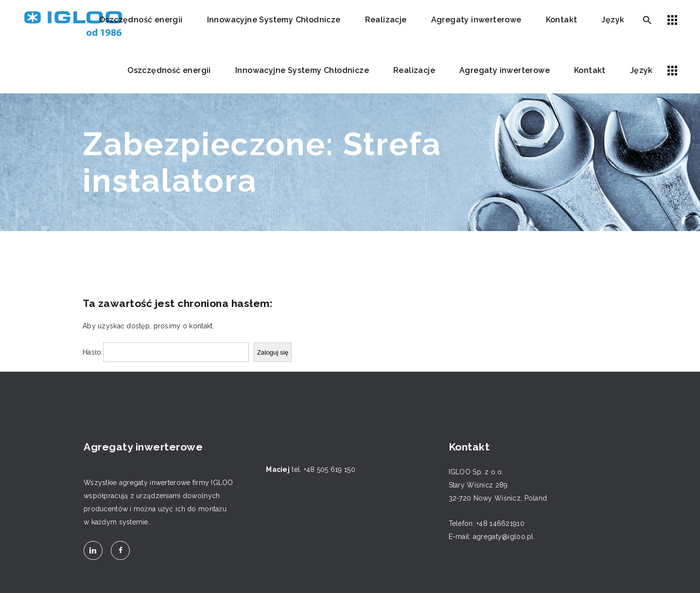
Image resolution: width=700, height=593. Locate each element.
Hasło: (93, 352)
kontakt (201, 326)
